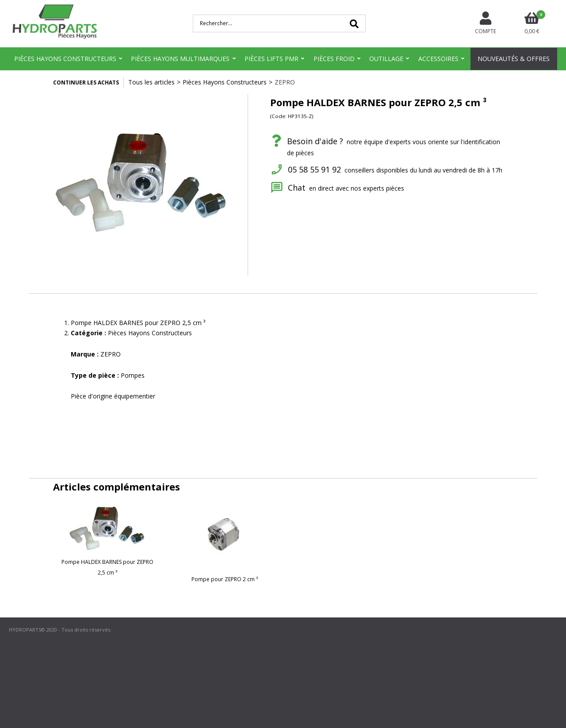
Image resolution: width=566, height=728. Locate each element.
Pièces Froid (334, 59)
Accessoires (438, 59)
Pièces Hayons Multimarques (180, 59)
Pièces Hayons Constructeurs (65, 59)
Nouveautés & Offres (514, 59)
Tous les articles (151, 82)
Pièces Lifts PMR (272, 59)
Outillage (386, 59)
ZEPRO (285, 82)
